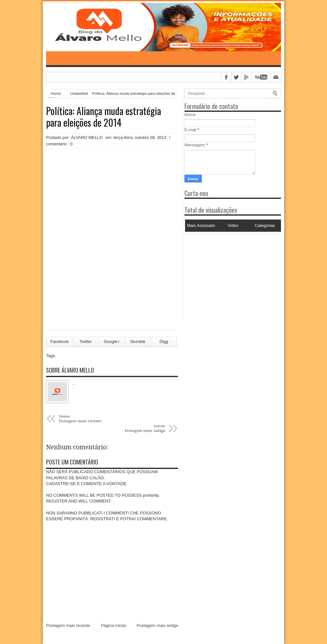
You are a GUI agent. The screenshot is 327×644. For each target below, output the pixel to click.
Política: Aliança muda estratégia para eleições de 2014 (103, 117)
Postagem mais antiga (157, 625)
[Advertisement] (225, 275)
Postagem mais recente (68, 625)
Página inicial (113, 625)
